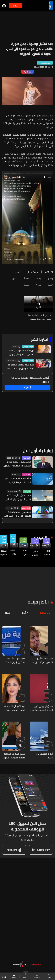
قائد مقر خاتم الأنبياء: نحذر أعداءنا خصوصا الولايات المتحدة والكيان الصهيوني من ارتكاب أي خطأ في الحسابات (18, 480)
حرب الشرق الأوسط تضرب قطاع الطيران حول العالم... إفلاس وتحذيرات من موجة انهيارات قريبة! (18, 497)
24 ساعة (45, 613)
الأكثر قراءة (38, 602)
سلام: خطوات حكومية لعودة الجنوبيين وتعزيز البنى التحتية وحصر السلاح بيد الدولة (34, 553)
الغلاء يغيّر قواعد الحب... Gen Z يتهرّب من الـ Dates (13, 552)
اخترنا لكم (40, 339)
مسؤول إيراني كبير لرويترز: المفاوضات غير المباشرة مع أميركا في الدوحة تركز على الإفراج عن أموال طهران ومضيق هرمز (42, 708)
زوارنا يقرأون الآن (38, 451)
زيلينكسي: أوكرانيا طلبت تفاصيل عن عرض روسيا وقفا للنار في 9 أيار (17, 514)
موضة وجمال (28, 347)
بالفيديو (41, 537)
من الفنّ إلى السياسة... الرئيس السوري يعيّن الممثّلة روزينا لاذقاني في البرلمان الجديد (14, 708)
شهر (8, 613)
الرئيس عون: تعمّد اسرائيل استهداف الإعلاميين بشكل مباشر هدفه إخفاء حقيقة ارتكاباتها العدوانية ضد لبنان (17, 464)
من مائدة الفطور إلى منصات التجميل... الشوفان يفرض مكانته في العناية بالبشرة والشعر (20, 352)
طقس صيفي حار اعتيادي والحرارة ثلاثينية (23, 552)
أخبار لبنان (26, 458)
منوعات (27, 491)
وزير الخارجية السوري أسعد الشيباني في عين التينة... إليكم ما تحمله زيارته (46, 553)
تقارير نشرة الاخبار (13, 539)
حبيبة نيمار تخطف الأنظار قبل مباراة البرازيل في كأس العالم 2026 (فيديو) (20, 367)
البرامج (14, 976)
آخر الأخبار (26, 475)
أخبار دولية (26, 508)
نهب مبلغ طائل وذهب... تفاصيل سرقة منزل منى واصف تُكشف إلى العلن (41, 660)
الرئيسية (49, 976)
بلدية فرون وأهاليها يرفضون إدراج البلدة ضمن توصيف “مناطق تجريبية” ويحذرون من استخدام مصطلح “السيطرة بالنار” (15, 660)
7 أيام (25, 613)
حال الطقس (23, 540)
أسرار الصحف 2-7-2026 (44, 756)
